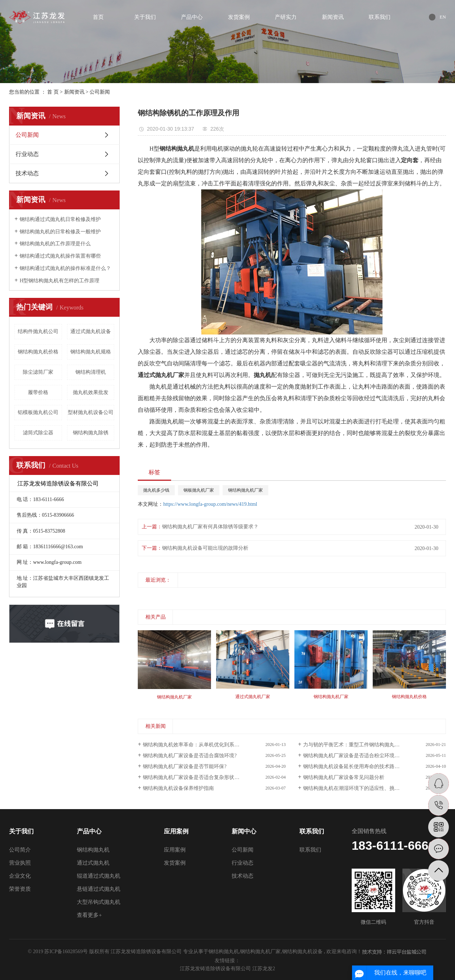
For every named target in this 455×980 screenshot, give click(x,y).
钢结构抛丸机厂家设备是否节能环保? (185, 766)
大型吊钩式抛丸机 (99, 902)
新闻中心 (244, 831)
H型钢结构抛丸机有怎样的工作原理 (59, 281)
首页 (98, 17)
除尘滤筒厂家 (38, 372)
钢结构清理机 (91, 372)
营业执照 (20, 863)
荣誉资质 (20, 889)
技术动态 (27, 173)
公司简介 (20, 850)
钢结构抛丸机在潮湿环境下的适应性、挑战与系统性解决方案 (372, 788)
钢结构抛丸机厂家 (245, 490)
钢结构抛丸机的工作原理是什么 (55, 244)
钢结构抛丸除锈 (91, 433)
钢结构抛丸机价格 (38, 352)
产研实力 (286, 17)
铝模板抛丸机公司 (38, 412)
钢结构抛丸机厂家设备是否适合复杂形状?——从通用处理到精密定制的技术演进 (214, 777)
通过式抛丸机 (93, 863)
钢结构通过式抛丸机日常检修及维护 (60, 219)
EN (443, 17)
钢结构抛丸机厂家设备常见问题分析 (344, 777)
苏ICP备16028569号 (66, 952)
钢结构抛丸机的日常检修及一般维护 (60, 232)
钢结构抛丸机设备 (302, 952)
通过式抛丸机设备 (91, 331)
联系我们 (380, 17)
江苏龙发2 (264, 969)
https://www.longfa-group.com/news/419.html (210, 504)
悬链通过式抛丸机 (99, 889)
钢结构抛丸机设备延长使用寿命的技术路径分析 (356, 766)
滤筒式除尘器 (38, 433)
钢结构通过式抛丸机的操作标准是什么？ (65, 268)
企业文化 (20, 876)
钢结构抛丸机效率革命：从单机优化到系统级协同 (199, 745)
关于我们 (145, 17)
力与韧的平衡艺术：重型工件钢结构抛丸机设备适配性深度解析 (374, 745)
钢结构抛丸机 (93, 850)
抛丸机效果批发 (91, 392)
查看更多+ (89, 915)
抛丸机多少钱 (156, 490)
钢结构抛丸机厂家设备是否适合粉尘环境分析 (354, 756)
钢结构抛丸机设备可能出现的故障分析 (205, 548)
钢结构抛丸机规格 (91, 352)
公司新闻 (100, 92)
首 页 (53, 92)
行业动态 (27, 154)
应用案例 (176, 831)
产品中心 (192, 17)
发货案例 (239, 17)
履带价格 (38, 392)
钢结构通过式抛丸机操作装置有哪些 (60, 256)
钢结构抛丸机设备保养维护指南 (178, 788)
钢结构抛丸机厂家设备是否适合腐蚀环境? (190, 756)
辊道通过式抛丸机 (99, 876)
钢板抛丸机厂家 (199, 490)
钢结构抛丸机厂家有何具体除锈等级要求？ (210, 527)
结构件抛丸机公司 (38, 331)
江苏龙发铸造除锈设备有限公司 (216, 969)
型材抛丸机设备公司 (91, 412)
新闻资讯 (333, 17)
